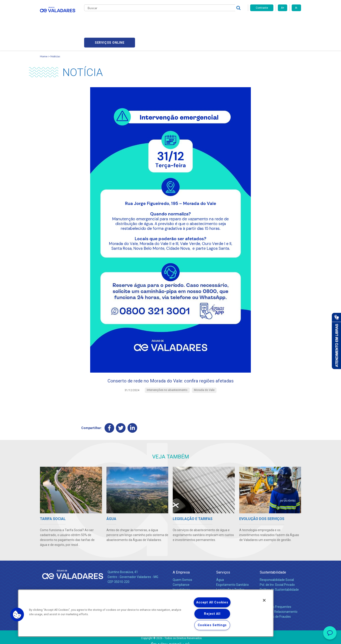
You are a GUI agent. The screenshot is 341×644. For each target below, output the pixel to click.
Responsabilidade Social (277, 560)
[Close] (264, 600)
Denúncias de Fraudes (275, 597)
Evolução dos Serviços (232, 575)
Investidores (181, 570)
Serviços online (276, 20)
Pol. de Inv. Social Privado (277, 565)
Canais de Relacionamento (279, 592)
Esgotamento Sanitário (233, 565)
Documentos (225, 580)
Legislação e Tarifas (230, 570)
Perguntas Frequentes (276, 587)
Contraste (262, 8)
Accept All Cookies (212, 602)
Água (220, 560)
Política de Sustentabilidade (279, 570)
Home (44, 35)
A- (296, 8)
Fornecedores (212, 20)
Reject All (212, 614)
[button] (17, 615)
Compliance (181, 565)
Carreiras (188, 20)
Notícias (55, 35)
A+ (283, 8)
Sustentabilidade (273, 553)
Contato (266, 580)
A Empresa (181, 553)
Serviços (223, 553)
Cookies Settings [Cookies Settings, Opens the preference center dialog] (212, 625)
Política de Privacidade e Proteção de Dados (170, 637)
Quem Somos (182, 560)
